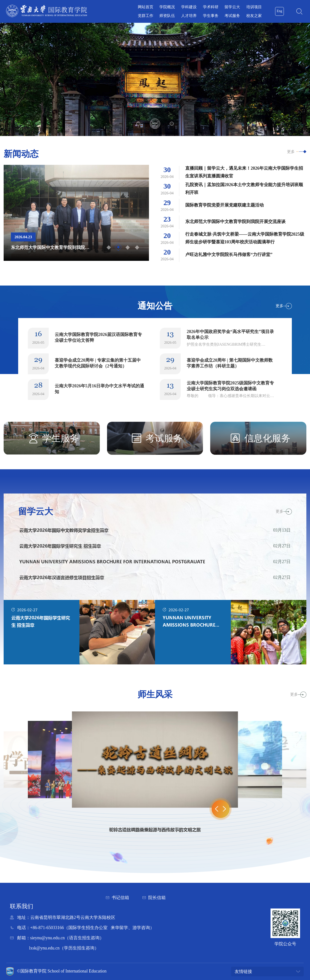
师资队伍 (167, 16)
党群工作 (146, 16)
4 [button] (137, 248)
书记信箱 (120, 898)
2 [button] (155, 124)
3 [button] (172, 124)
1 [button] (138, 124)
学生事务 (211, 16)
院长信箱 (157, 898)
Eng (280, 11)
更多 (291, 152)
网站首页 (146, 7)
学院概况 (167, 7)
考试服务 (232, 16)
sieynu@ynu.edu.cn (48, 938)
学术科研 (211, 7)
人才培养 (189, 16)
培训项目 (254, 7)
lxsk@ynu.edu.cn (44, 948)
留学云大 (232, 7)
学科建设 (189, 7)
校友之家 (254, 16)
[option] (155, 79)
